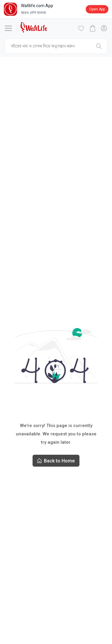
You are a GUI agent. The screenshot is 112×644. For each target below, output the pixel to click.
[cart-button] (93, 28)
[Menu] (8, 28)
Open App (97, 9)
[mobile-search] (56, 46)
